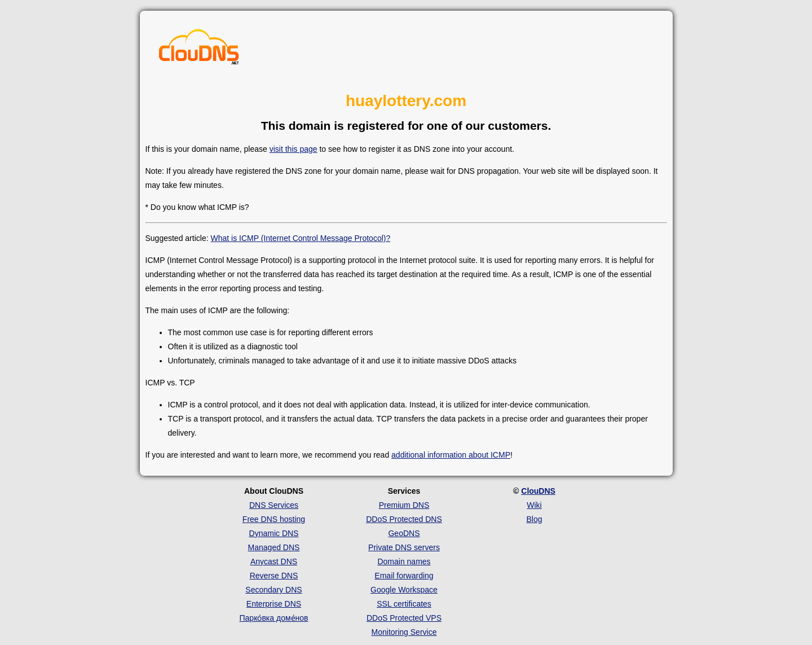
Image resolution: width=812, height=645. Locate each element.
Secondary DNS (273, 590)
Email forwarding (404, 576)
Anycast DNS (274, 561)
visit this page (294, 149)
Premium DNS (404, 505)
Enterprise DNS (274, 604)
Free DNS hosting (274, 519)
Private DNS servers (404, 547)
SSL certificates (404, 604)
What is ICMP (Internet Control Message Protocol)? (300, 238)
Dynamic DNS (274, 533)
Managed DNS (274, 547)
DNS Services (274, 505)
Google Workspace (404, 590)
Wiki (534, 505)
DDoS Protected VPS (404, 618)
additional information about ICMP (451, 455)
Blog (534, 519)
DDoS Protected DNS (404, 519)
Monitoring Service (404, 632)
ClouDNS (538, 491)
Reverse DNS (274, 576)
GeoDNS (404, 533)
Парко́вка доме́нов (274, 618)
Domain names (404, 561)
